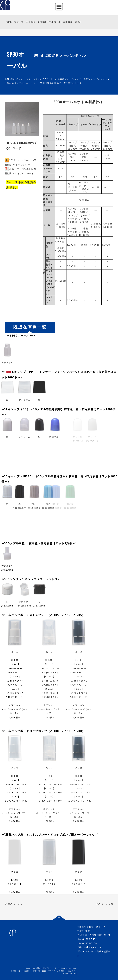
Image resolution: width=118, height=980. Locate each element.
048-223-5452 (89, 939)
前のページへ (14, 904)
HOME (8, 22)
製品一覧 (19, 22)
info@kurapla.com (91, 947)
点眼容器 (31, 22)
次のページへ (104, 904)
